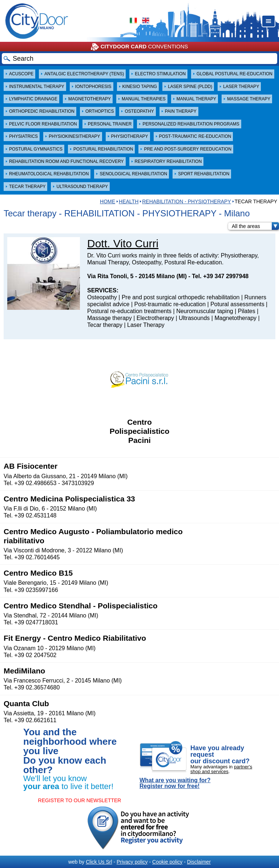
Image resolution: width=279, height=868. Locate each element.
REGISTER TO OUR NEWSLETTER (80, 800)
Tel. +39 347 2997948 (220, 276)
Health (129, 201)
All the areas (255, 226)
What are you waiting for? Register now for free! (175, 783)
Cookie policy (167, 862)
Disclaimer (199, 862)
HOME (108, 201)
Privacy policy (132, 862)
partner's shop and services (221, 769)
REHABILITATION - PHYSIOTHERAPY (187, 201)
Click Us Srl (99, 862)
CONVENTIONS (139, 47)
